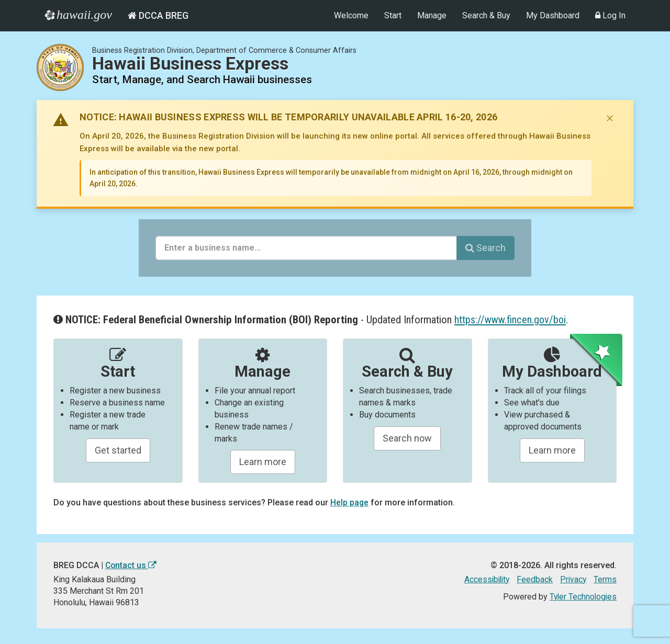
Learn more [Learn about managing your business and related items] (552, 450)
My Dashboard (553, 15)
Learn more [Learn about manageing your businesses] (263, 462)
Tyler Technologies (582, 597)
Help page (350, 502)
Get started (118, 450)
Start (393, 15)
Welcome (351, 15)
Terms (605, 579)
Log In (610, 15)
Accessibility (484, 579)
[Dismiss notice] (610, 118)
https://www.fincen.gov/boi (511, 320)
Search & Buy (486, 15)
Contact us (131, 565)
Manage (432, 15)
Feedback (534, 579)
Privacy (573, 579)
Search (485, 248)
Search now (407, 438)
